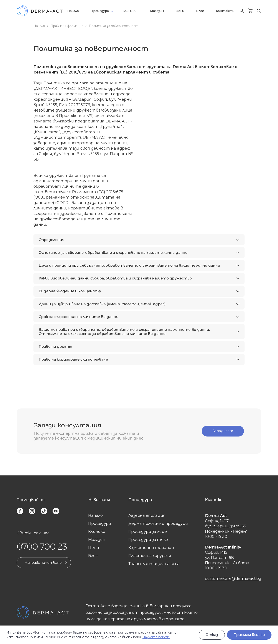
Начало (73, 11)
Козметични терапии (151, 548)
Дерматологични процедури (158, 524)
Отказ (212, 635)
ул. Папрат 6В (219, 558)
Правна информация (67, 26)
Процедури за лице (148, 532)
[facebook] (20, 511)
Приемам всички (249, 635)
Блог (200, 11)
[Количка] (250, 11)
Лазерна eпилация (147, 515)
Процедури (100, 11)
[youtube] (56, 511)
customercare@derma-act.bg (233, 579)
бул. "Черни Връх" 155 (225, 526)
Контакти (225, 11)
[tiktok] (44, 511)
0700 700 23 (42, 546)
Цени (180, 11)
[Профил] (242, 11)
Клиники (130, 11)
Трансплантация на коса (154, 564)
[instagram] (32, 511)
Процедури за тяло (148, 540)
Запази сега (222, 431)
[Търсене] (259, 11)
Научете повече (156, 637)
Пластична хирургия (150, 556)
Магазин (157, 11)
